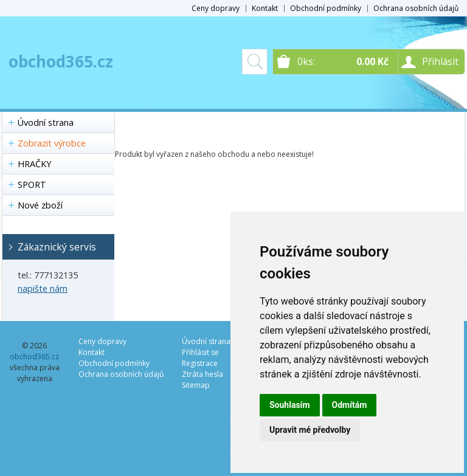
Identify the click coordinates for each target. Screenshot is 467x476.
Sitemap (196, 385)
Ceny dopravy (216, 8)
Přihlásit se (200, 352)
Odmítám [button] (350, 405)
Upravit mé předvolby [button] (310, 430)
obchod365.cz (61, 61)
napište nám (43, 288)
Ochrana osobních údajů (416, 8)
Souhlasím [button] (290, 405)
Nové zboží (40, 205)
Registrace (200, 363)
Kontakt (265, 8)
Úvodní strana (46, 122)
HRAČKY (34, 164)
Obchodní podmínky (326, 8)
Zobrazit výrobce (52, 143)
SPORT (32, 185)
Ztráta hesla (202, 374)
